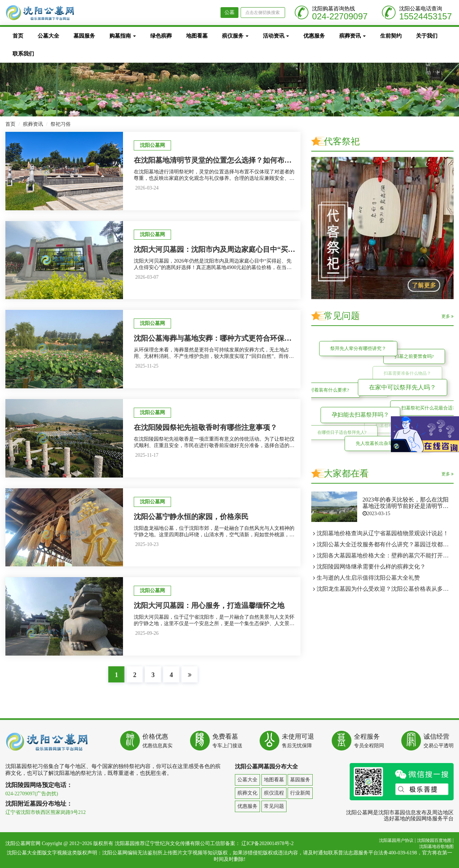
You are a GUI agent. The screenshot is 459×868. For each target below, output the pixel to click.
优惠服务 (314, 36)
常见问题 (274, 806)
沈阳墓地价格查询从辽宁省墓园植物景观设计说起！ (383, 533)
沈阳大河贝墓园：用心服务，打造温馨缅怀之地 (209, 605)
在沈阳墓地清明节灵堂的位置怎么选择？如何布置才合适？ (227, 160)
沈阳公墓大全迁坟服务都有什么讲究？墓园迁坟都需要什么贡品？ (385, 544)
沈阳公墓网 (152, 145)
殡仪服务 (235, 36)
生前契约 (391, 36)
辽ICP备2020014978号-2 (267, 843)
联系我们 (23, 54)
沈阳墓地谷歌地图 (436, 847)
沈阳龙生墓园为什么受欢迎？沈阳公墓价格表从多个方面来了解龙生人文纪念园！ (385, 589)
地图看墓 (197, 36)
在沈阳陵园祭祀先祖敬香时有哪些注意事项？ (205, 427)
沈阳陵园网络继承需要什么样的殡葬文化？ (371, 567)
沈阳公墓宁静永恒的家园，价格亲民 (191, 517)
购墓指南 (123, 36)
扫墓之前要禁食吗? (413, 355)
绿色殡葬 (161, 36)
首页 (18, 36)
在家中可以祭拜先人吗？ (399, 384)
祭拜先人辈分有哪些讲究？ (357, 347)
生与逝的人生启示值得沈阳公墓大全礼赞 (368, 578)
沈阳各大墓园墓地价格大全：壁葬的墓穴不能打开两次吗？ (385, 555)
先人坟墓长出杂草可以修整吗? (386, 442)
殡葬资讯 (352, 36)
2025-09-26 (147, 633)
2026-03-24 (147, 188)
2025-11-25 (147, 366)
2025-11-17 (147, 455)
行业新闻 (300, 793)
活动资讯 (276, 36)
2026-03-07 (147, 277)
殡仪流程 (274, 793)
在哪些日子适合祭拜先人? (343, 434)
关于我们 (427, 36)
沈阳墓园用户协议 (396, 840)
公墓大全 (48, 36)
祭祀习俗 (61, 124)
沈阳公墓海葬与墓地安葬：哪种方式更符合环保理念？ (220, 338)
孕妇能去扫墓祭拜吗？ (357, 411)
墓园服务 (84, 36)
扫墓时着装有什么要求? (324, 389)
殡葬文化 (247, 793)
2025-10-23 (147, 544)
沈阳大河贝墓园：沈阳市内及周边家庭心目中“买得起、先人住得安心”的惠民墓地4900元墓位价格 (288, 249)
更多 (448, 316)
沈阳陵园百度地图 (434, 840)
